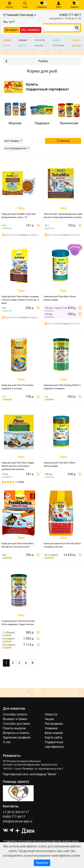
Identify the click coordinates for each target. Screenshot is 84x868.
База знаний (54, 733)
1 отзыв (20, 482)
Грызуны (40, 40)
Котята (7, 46)
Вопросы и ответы (16, 733)
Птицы (75, 40)
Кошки (7, 40)
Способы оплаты (15, 714)
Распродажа (54, 724)
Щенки (22, 46)
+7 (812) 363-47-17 (16, 812)
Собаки (23, 40)
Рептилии (58, 46)
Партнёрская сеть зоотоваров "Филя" (30, 774)
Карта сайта (54, 737)
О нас (7, 742)
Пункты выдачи (14, 728)
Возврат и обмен (15, 719)
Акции (49, 719)
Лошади (76, 46)
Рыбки (56, 40)
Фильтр (63, 141)
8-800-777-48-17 (14, 817)
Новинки (51, 728)
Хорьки (39, 46)
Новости (51, 714)
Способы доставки (17, 724)
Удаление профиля (17, 737)
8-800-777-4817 (70, 15)
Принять (42, 863)
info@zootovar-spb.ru (18, 821)
